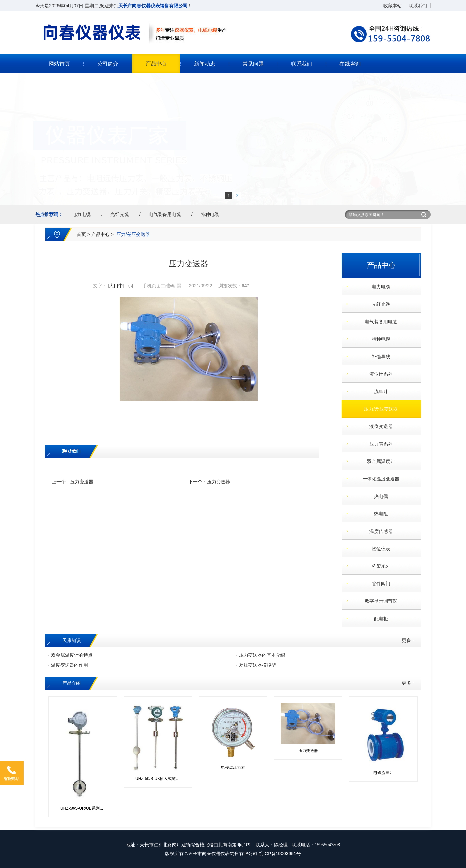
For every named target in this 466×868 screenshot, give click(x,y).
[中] (121, 286)
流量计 (379, 391)
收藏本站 (393, 6)
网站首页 (59, 64)
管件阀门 (379, 584)
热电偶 (379, 496)
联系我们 (418, 6)
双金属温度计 (379, 461)
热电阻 (379, 514)
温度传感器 (379, 531)
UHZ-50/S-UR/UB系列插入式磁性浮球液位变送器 (85, 808)
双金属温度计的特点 (72, 655)
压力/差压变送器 (133, 234)
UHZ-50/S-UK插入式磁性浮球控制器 (160, 779)
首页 (81, 234)
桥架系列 (379, 566)
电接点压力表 (233, 767)
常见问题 (253, 64)
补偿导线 (379, 357)
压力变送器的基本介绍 (262, 655)
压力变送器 (82, 482)
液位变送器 (379, 426)
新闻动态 (205, 64)
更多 (406, 640)
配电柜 (379, 619)
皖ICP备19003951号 (280, 854)
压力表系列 (379, 444)
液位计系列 (379, 374)
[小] (130, 286)
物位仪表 (379, 549)
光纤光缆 (120, 214)
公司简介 (108, 64)
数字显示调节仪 (379, 601)
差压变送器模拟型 (257, 665)
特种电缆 (210, 214)
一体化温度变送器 (379, 479)
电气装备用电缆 (165, 214)
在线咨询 (350, 64)
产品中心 (156, 63)
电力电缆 (81, 214)
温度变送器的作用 (70, 665)
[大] (111, 286)
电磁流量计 (383, 773)
